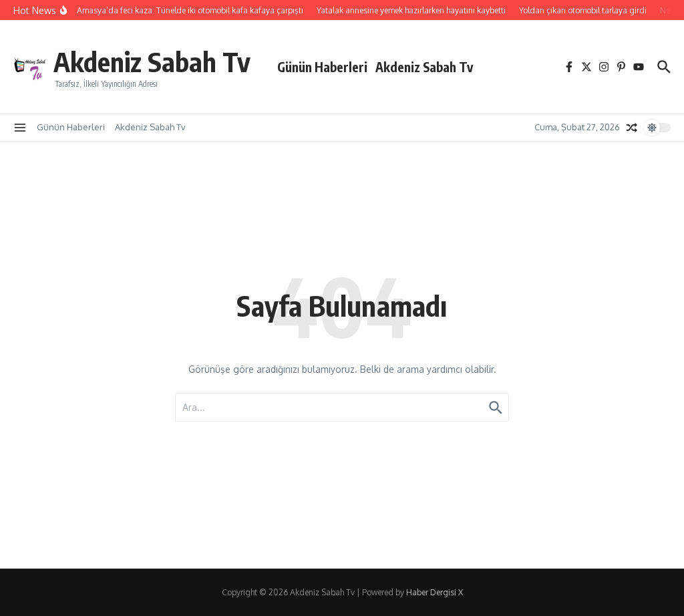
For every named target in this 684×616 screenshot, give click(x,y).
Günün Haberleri (322, 67)
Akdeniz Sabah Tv (152, 61)
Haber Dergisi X (435, 592)
